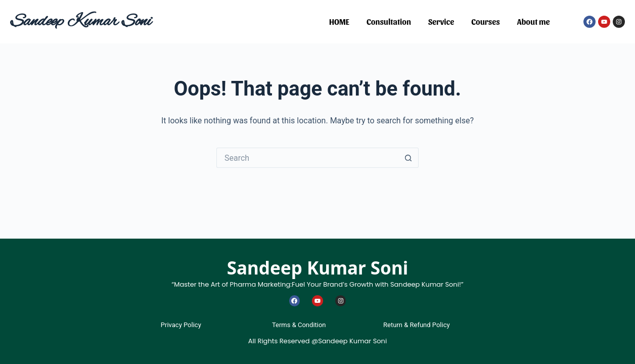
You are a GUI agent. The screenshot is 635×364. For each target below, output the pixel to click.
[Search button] (409, 158)
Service (441, 21)
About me (534, 21)
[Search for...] (307, 158)
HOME (339, 21)
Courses (485, 21)
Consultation (389, 21)
